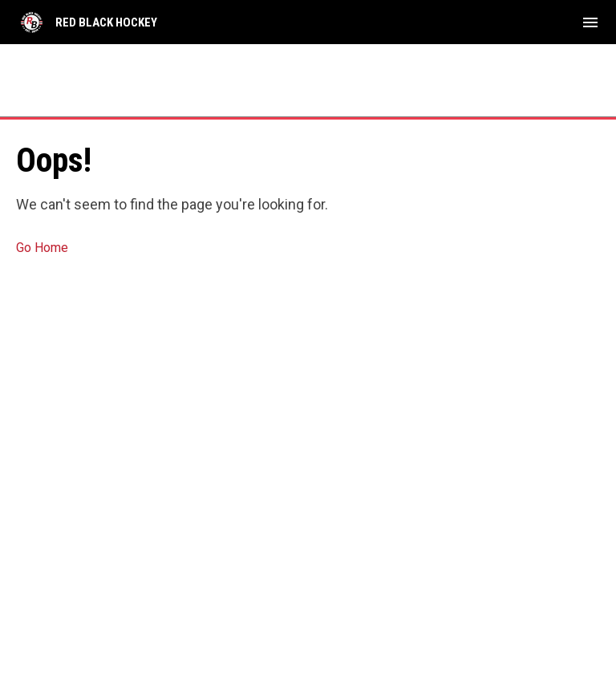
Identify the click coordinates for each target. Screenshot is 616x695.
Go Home (42, 248)
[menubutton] (590, 22)
